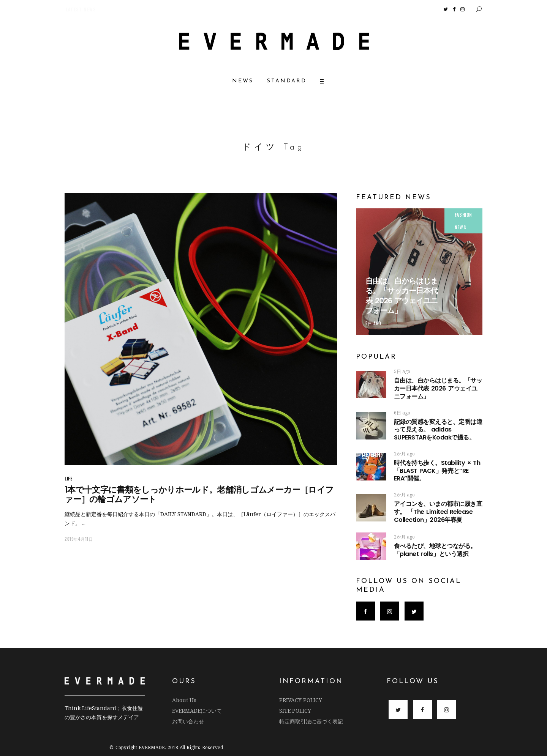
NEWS (460, 227)
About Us (184, 700)
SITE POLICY (295, 711)
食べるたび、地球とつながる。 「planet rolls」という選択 (435, 550)
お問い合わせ (188, 721)
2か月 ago (404, 495)
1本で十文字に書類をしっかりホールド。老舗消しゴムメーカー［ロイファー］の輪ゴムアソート (199, 495)
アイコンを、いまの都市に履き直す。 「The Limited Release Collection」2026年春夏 (438, 512)
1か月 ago (404, 454)
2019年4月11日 (79, 539)
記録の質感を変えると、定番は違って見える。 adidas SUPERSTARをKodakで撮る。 (438, 430)
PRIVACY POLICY (301, 700)
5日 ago (373, 323)
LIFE (68, 478)
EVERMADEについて (197, 711)
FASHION (463, 215)
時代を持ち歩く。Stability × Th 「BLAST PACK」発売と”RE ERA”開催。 (437, 471)
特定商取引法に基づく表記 (311, 721)
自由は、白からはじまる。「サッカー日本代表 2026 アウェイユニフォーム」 (402, 296)
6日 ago (402, 413)
